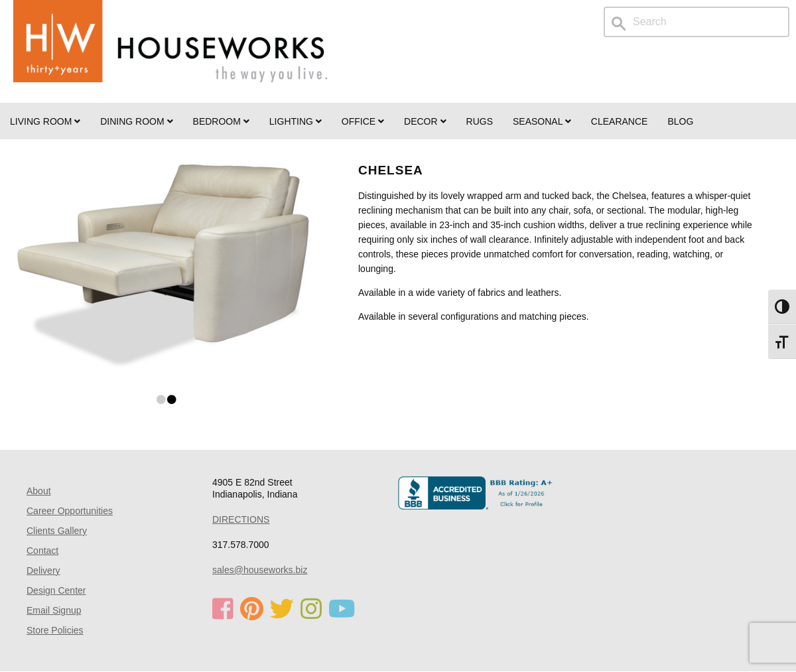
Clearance (620, 121)
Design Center (56, 590)
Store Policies (55, 630)
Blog (680, 121)
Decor (425, 121)
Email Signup (54, 610)
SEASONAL (542, 121)
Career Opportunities (70, 511)
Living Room (45, 121)
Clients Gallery (57, 531)
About (39, 491)
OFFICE (363, 121)
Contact (42, 551)
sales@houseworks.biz (260, 570)
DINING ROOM (136, 121)
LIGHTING (296, 121)
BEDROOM (221, 121)
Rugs (480, 121)
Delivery (43, 571)
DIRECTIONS (241, 519)
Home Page (170, 51)
